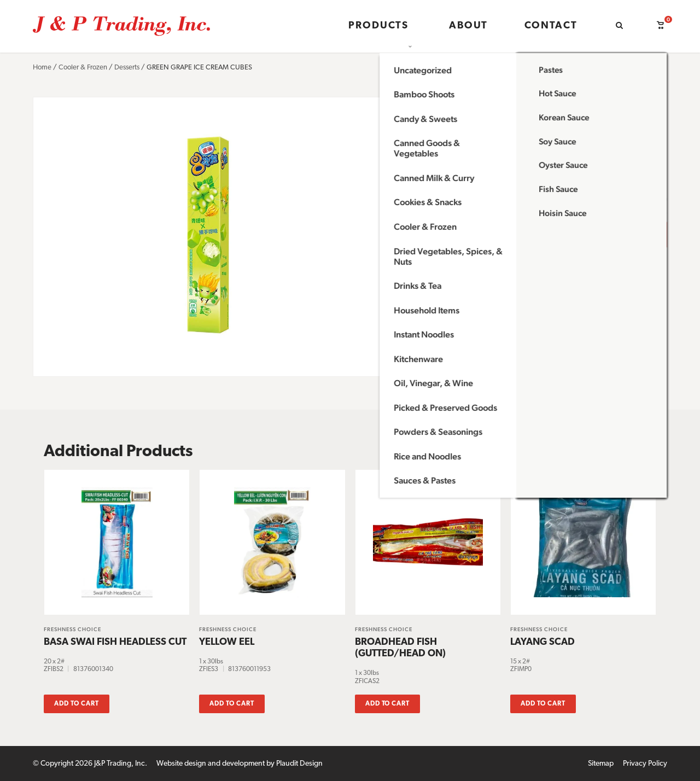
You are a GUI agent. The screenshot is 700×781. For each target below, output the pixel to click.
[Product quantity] (448, 235)
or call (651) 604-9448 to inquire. (485, 269)
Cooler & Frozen (83, 68)
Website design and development (211, 763)
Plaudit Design (299, 763)
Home (42, 68)
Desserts (127, 68)
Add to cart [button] (77, 703)
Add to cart (570, 234)
